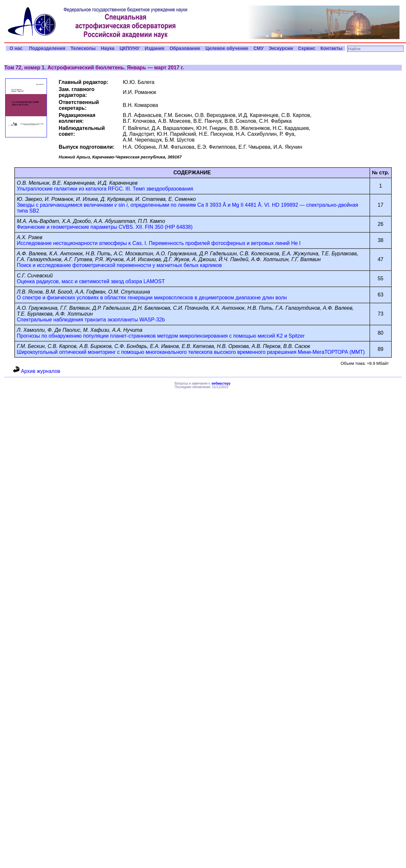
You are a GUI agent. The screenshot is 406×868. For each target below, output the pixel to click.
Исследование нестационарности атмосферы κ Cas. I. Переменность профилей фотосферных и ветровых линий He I (159, 243)
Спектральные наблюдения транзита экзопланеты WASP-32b (91, 320)
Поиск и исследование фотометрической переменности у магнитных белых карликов (119, 265)
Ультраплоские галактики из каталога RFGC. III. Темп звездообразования (105, 189)
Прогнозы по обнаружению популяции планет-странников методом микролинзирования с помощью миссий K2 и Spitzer (161, 336)
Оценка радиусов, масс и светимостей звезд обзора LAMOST (91, 281)
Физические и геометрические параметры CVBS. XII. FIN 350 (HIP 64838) (105, 227)
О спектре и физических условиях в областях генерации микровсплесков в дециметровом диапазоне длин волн (152, 298)
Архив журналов (37, 371)
